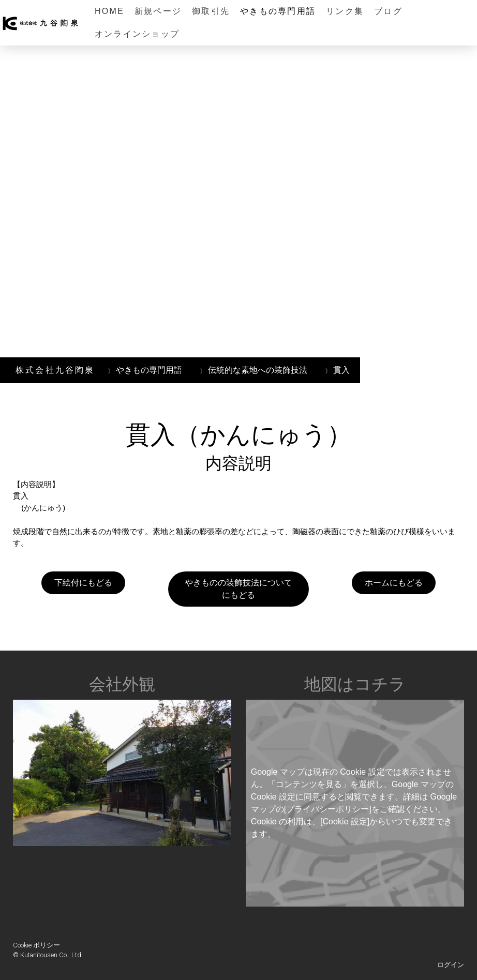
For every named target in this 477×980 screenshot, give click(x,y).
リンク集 (345, 11)
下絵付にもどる (83, 583)
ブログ (388, 11)
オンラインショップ (137, 34)
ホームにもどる (394, 583)
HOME (109, 11)
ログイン (451, 965)
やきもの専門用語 (278, 11)
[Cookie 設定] (345, 821)
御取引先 (211, 11)
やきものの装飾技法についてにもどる (238, 589)
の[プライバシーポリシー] (324, 809)
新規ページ (158, 11)
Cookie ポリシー (36, 945)
